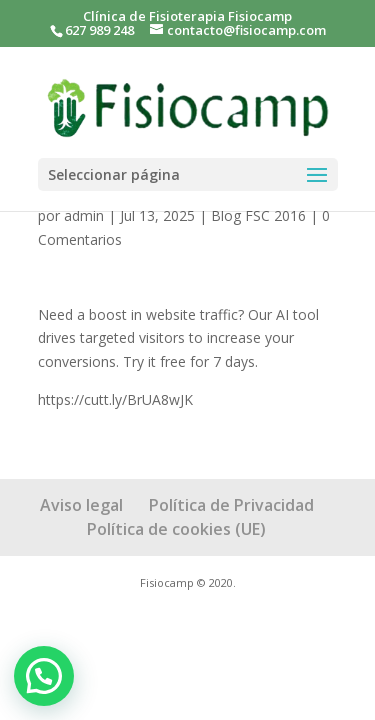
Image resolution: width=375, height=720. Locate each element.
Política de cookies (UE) (176, 529)
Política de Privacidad (231, 505)
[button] (44, 676)
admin (84, 215)
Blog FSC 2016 (258, 215)
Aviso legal (81, 505)
